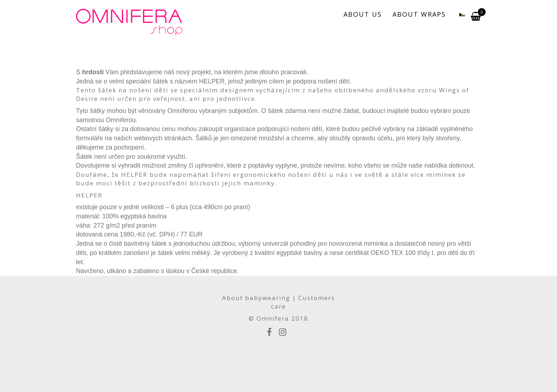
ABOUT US (363, 14)
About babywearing (256, 298)
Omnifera (273, 318)
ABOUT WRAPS (419, 14)
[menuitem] (458, 14)
